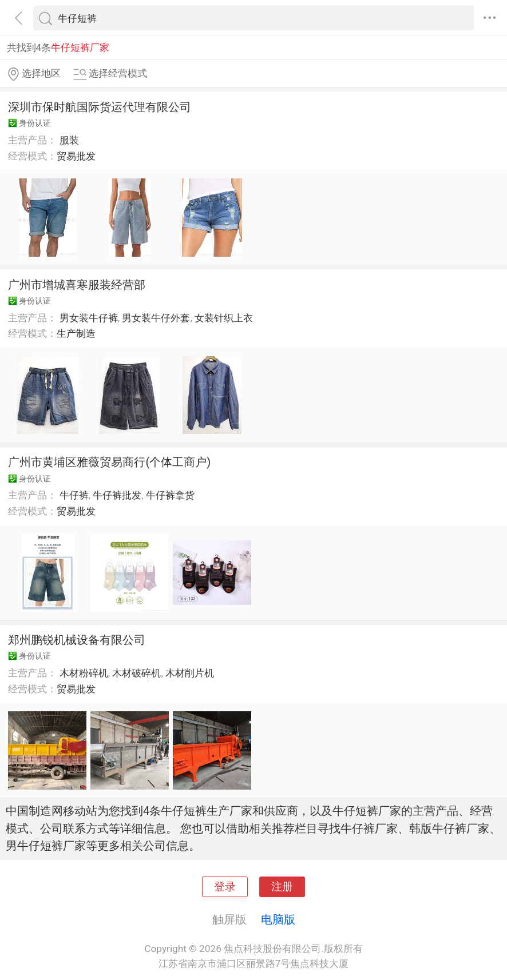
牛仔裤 (74, 495)
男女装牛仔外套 (156, 318)
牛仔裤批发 (117, 495)
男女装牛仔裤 (89, 318)
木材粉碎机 (84, 673)
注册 (282, 887)
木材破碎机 (136, 673)
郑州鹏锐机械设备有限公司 (77, 640)
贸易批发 (76, 156)
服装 (69, 140)
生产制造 (76, 333)
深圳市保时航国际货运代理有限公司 (100, 107)
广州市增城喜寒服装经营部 (77, 285)
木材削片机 (190, 673)
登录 (225, 887)
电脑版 (278, 919)
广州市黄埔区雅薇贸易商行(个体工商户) (109, 462)
